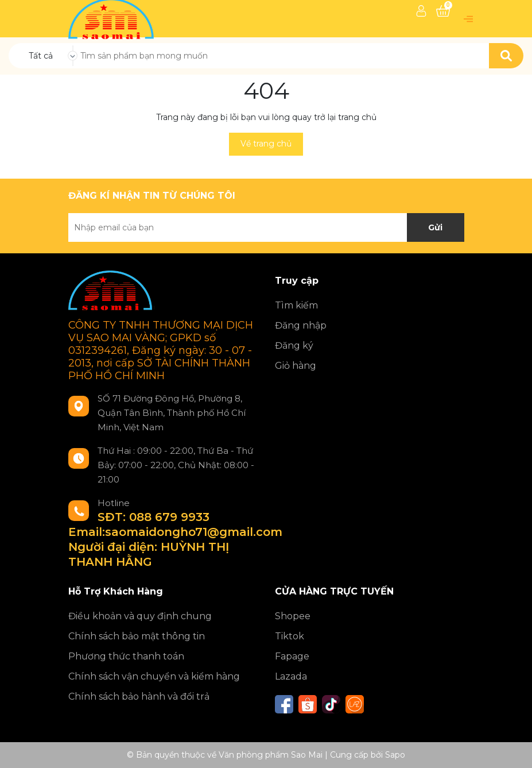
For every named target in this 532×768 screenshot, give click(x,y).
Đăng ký (294, 346)
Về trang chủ (266, 144)
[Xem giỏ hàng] (443, 11)
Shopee (293, 616)
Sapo (395, 755)
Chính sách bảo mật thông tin (137, 636)
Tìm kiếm (296, 305)
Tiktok (290, 636)
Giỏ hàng (296, 366)
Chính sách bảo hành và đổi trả (139, 696)
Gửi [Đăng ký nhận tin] (435, 227)
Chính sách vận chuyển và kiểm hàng (154, 676)
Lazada (291, 676)
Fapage (292, 656)
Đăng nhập (301, 325)
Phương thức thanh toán (126, 656)
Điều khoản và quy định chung (140, 616)
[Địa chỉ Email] (266, 227)
